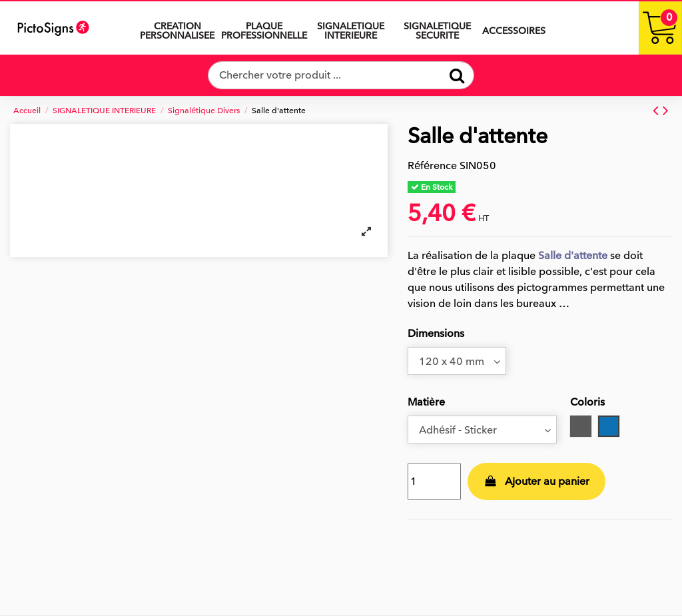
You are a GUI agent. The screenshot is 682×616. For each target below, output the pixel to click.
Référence (432, 166)
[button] (350, 28)
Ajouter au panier (537, 481)
